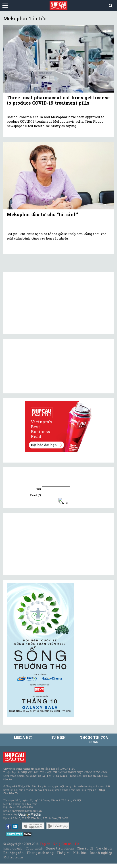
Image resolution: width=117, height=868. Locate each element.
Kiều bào (80, 853)
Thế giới (63, 853)
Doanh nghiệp (101, 853)
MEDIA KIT (23, 737)
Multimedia (13, 857)
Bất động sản (14, 853)
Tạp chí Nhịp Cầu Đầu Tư (59, 844)
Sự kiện (58, 737)
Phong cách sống (40, 853)
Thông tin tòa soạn (94, 740)
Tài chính (104, 848)
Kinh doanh (13, 848)
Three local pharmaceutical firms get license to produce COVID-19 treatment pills (58, 100)
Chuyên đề (85, 848)
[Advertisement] (40, 544)
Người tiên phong (60, 848)
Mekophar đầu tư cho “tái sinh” (42, 214)
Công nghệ (34, 848)
